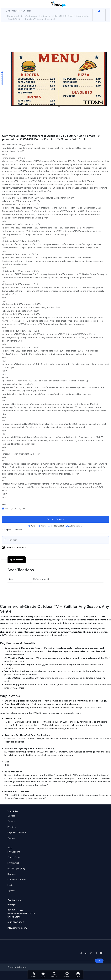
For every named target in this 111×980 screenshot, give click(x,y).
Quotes (11, 816)
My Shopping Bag (16, 868)
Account (12, 838)
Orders (11, 821)
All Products (14, 11)
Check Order (14, 857)
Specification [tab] (17, 560)
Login (10, 885)
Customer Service (17, 879)
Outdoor (27, 11)
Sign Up (11, 891)
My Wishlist (13, 863)
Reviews (12, 874)
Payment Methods (17, 832)
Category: (7, 530)
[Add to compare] (75, 526)
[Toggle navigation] (5, 4)
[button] (31, 526)
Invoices (12, 827)
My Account (14, 852)
